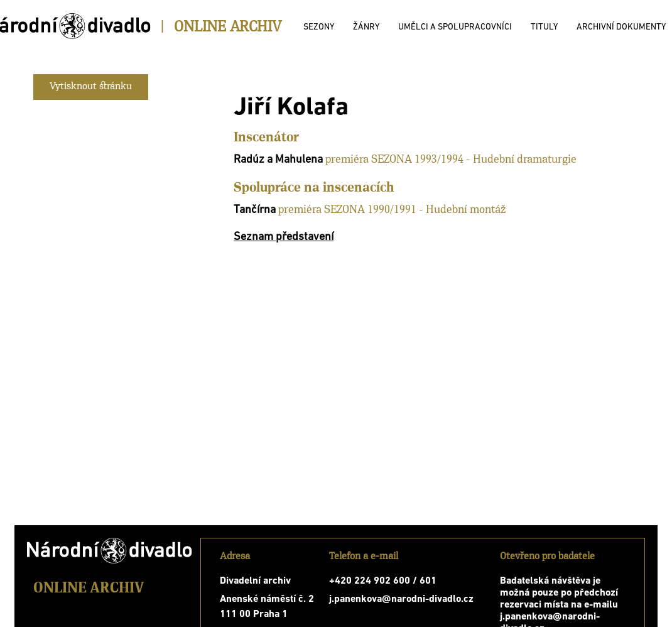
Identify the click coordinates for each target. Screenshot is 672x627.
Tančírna (255, 210)
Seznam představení (284, 237)
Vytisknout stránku (91, 87)
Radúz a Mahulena (278, 160)
